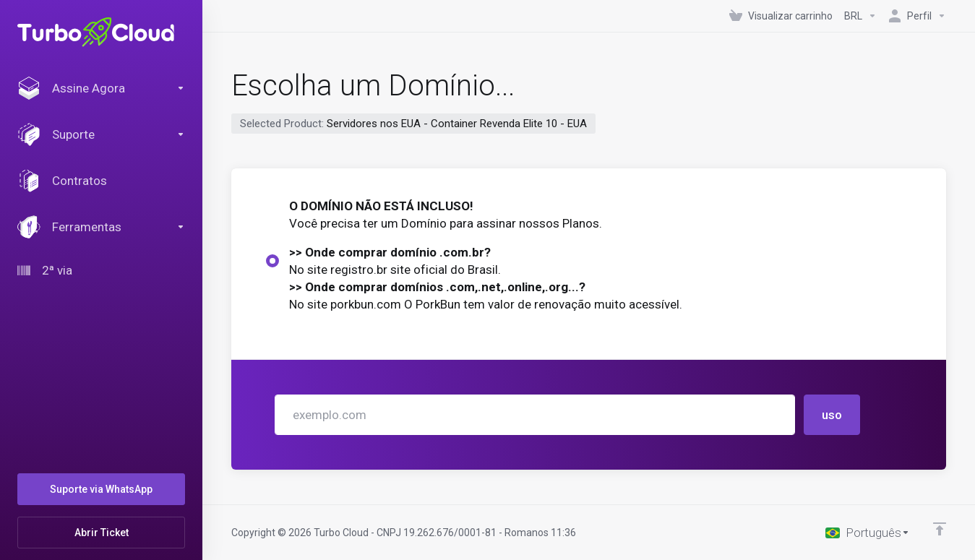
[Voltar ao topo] (940, 529)
